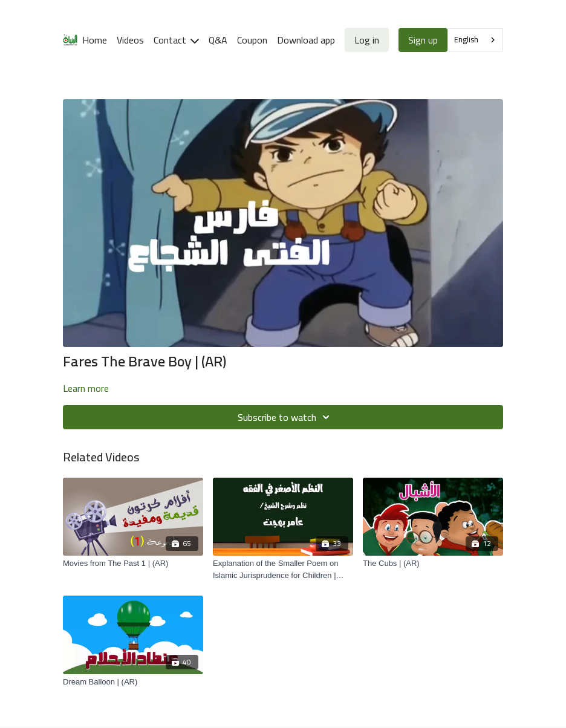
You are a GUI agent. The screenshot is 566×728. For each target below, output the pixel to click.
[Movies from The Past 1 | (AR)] (133, 564)
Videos (130, 40)
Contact (176, 40)
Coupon (252, 40)
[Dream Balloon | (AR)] (133, 682)
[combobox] (475, 40)
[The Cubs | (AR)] (433, 564)
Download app (306, 40)
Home (95, 40)
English (466, 39)
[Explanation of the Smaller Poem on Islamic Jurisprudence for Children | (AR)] (283, 569)
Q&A (218, 40)
